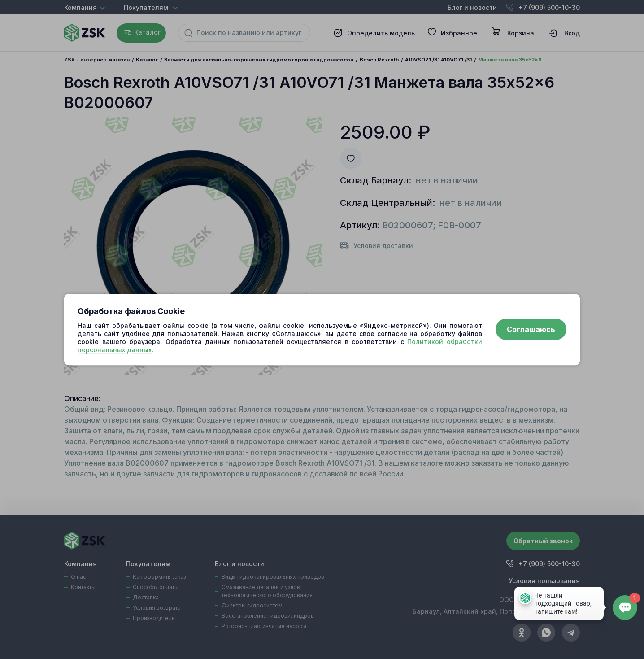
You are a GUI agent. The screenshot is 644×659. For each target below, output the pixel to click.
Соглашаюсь (531, 330)
